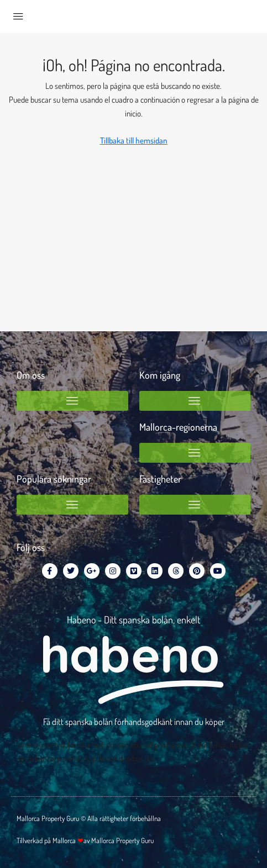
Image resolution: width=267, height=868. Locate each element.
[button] (72, 401)
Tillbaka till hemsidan (134, 141)
